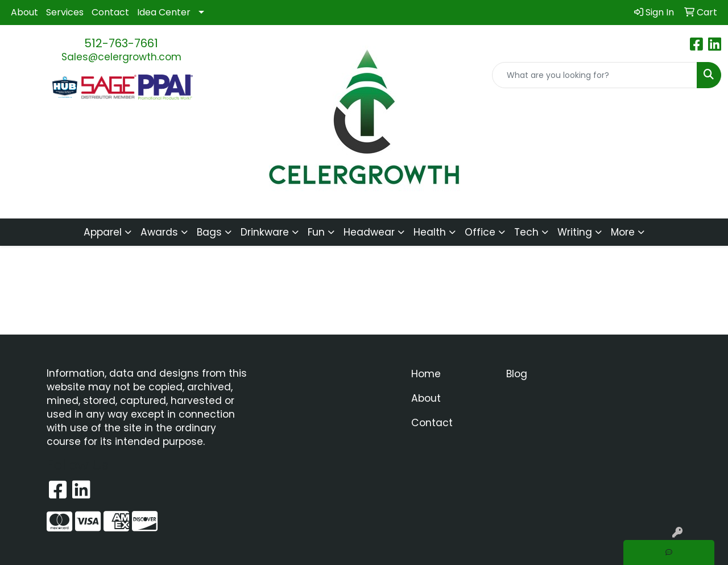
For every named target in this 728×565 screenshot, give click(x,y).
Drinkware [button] (265, 232)
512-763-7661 (121, 43)
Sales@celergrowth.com (121, 57)
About (24, 12)
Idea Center (164, 12)
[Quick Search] (595, 75)
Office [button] (480, 232)
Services (65, 12)
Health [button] (430, 232)
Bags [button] (209, 232)
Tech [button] (526, 232)
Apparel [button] (103, 232)
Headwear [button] (369, 232)
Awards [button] (159, 232)
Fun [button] (316, 232)
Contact (110, 12)
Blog (517, 374)
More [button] (623, 232)
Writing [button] (575, 232)
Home (426, 374)
